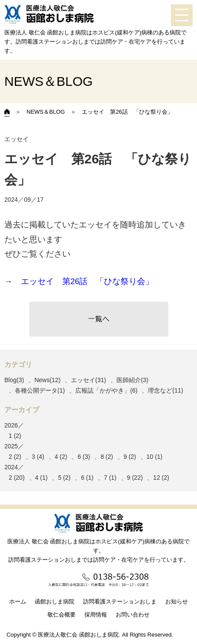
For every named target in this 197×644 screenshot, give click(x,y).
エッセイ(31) (88, 380)
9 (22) (135, 478)
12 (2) (161, 478)
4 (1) (42, 478)
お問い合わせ (133, 615)
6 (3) (84, 457)
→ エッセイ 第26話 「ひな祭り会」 (79, 281)
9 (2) (130, 457)
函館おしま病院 (55, 602)
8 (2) (107, 457)
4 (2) (61, 457)
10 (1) (155, 457)
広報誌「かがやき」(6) (106, 390)
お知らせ (177, 602)
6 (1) (87, 478)
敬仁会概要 (62, 615)
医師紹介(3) (132, 380)
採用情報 (96, 615)
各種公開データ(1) (40, 390)
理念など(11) (165, 390)
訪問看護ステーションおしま (120, 602)
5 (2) (64, 478)
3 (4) (38, 457)
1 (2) (15, 436)
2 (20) (17, 478)
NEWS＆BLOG (46, 112)
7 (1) (110, 478)
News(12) (47, 380)
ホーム (18, 602)
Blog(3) (14, 380)
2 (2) (15, 457)
